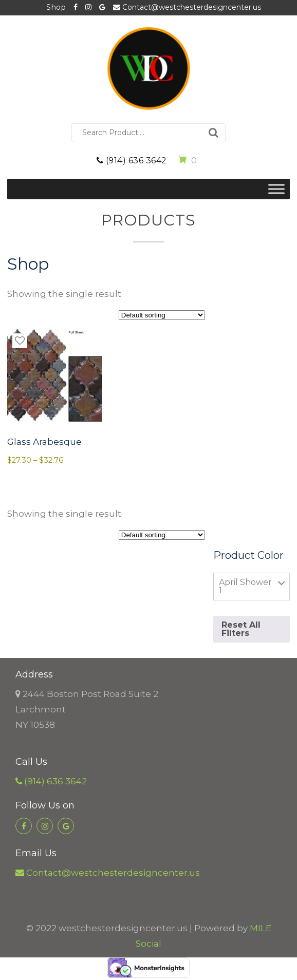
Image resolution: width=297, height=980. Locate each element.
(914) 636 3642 (132, 161)
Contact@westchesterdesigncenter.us (187, 7)
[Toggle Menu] (276, 189)
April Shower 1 (245, 586)
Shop (56, 7)
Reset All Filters (241, 629)
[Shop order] (162, 315)
